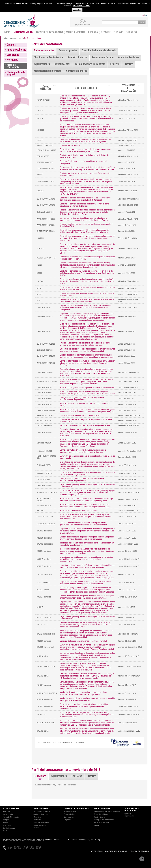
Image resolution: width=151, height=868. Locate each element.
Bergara (6, 820)
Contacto (98, 825)
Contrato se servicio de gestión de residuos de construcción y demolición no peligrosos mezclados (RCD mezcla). (85, 199)
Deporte (106, 32)
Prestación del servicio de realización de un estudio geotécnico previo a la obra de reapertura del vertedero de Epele (86, 344)
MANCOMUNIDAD (41, 809)
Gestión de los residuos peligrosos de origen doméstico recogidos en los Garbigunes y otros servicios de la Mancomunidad (87, 597)
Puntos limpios (100, 817)
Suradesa (132, 32)
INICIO (7, 32)
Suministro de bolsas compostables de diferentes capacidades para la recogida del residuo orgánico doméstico (86, 150)
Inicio (6, 38)
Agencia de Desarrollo (49, 32)
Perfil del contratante (13, 66)
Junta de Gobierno (16, 50)
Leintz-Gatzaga (9, 828)
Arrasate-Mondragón (11, 817)
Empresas (68, 820)
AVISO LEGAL (97, 851)
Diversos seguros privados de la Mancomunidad (80, 416)
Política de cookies (81, 6)
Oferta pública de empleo (16, 73)
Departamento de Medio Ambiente (107, 811)
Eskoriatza (7, 825)
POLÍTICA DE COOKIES (139, 851)
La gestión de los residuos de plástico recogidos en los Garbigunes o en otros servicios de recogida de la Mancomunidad (87, 350)
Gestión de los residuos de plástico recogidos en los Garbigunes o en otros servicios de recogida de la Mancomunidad (87, 538)
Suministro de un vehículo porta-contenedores (79, 511)
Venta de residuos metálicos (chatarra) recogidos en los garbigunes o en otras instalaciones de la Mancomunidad (83, 524)
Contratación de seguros (70, 145)
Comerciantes (69, 817)
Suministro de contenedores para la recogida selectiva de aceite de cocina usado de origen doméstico (88, 473)
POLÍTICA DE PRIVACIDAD (116, 851)
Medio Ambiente (76, 32)
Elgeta (6, 822)
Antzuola (7, 811)
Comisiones (13, 55)
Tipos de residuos (101, 814)
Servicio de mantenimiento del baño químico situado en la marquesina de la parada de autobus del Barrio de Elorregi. (84, 219)
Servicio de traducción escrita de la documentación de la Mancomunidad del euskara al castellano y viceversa (83, 451)
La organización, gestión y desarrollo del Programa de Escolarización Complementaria (82, 399)
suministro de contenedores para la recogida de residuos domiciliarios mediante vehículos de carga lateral (83, 693)
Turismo (119, 32)
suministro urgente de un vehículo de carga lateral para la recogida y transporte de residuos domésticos (87, 699)
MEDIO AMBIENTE (102, 809)
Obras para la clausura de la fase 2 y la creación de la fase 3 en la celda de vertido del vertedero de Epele (87, 300)
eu (143, 15)
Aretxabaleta (8, 814)
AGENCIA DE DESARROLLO (76, 809)
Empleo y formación (71, 811)
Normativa (12, 60)
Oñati (5, 831)
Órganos (11, 45)
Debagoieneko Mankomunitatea (22, 21)
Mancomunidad (23, 32)
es (146, 15)
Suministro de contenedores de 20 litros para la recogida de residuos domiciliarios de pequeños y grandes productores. (84, 231)
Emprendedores (70, 814)
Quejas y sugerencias (83, 24)
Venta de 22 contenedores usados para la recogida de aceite (85, 425)
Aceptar (77, 10)
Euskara (93, 32)
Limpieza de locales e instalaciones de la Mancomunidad (83, 641)
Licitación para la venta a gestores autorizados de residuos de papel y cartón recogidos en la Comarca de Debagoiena (85, 140)
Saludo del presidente (42, 811)
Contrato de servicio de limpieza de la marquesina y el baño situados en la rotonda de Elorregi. (84, 205)
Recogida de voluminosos (104, 820)
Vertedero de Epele (101, 822)
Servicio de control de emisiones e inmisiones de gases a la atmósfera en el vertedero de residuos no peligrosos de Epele (85, 506)
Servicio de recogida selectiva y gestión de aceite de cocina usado (87, 388)
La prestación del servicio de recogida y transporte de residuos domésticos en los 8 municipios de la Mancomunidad (86, 583)
